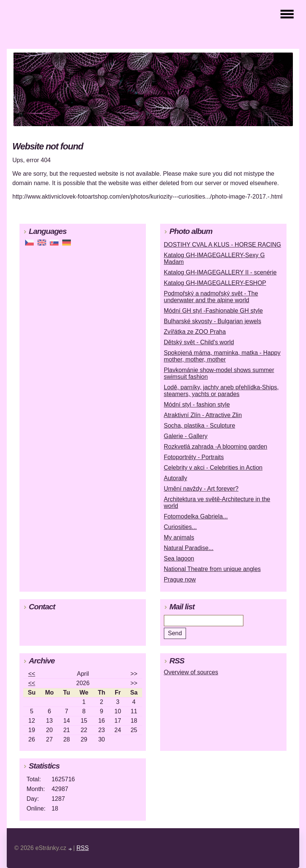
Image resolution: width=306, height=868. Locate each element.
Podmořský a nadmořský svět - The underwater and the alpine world (211, 297)
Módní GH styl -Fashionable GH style (213, 311)
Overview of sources (191, 672)
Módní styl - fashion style (197, 405)
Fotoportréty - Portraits (194, 457)
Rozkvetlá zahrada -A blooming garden (216, 447)
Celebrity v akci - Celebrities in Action (213, 468)
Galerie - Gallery (186, 436)
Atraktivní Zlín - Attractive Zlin (203, 415)
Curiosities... (180, 527)
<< (32, 674)
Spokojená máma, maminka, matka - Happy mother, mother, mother (222, 356)
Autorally (175, 478)
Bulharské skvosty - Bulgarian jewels (213, 321)
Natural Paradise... (189, 548)
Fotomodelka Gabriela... (196, 516)
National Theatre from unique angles (212, 569)
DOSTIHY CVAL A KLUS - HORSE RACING (223, 245)
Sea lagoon (179, 558)
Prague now (180, 579)
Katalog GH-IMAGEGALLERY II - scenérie (220, 272)
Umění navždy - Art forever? (201, 489)
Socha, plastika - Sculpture (199, 426)
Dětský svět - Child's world (199, 342)
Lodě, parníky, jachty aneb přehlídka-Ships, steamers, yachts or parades (221, 391)
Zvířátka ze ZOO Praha (195, 332)
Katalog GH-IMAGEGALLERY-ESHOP (215, 283)
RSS (83, 848)
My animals (179, 537)
